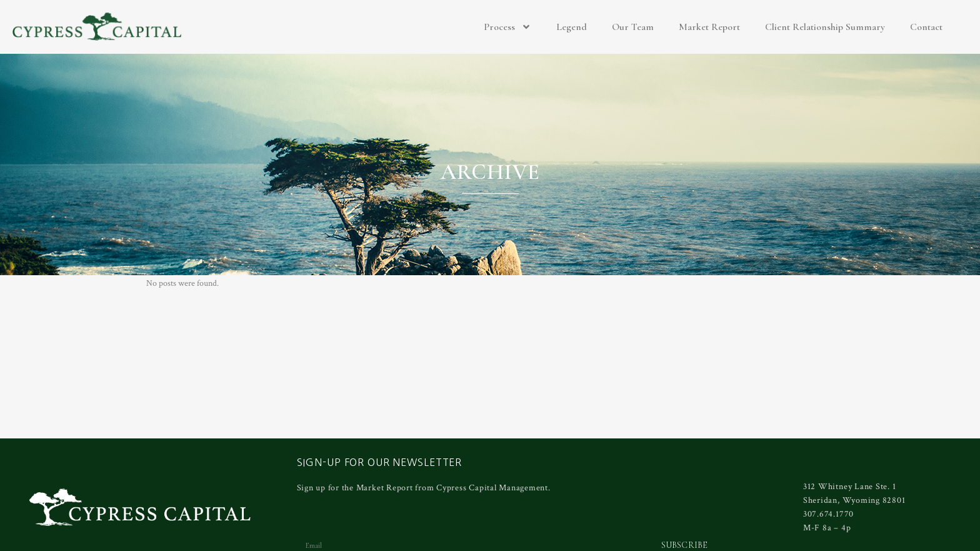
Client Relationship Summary (825, 27)
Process (507, 27)
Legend (572, 27)
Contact (926, 27)
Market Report (709, 27)
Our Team (633, 27)
